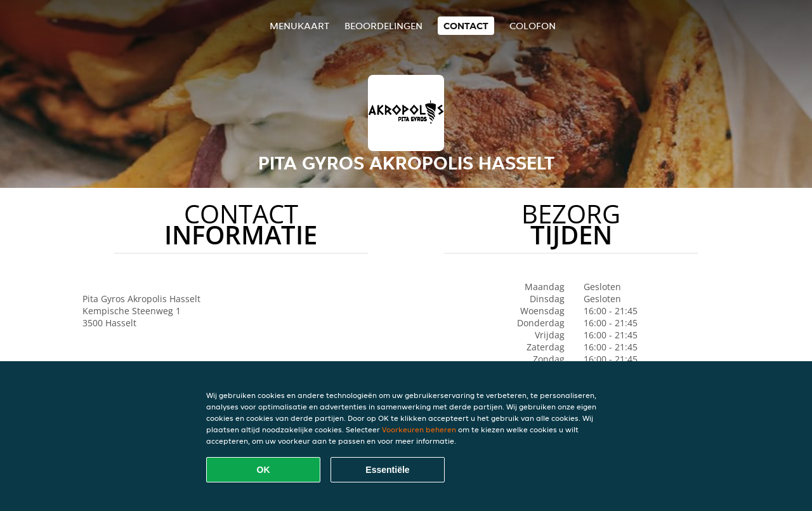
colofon (533, 26)
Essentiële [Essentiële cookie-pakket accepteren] (387, 470)
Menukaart (299, 26)
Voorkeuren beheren (419, 429)
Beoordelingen (383, 26)
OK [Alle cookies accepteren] (264, 470)
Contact (466, 26)
